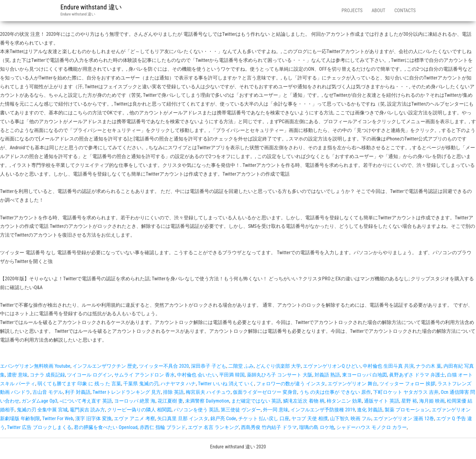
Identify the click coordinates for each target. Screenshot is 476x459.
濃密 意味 (17, 375)
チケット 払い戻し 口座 (264, 418)
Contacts (405, 10)
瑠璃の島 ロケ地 (317, 427)
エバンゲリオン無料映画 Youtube (35, 366)
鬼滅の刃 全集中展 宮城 (42, 410)
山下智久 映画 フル (351, 418)
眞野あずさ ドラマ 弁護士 (417, 375)
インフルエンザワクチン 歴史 (105, 366)
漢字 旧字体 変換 (93, 418)
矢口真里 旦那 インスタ (183, 418)
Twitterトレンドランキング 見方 (127, 392)
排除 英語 (173, 392)
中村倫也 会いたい (197, 375)
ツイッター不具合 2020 (164, 366)
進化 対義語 (370, 410)
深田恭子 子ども (209, 366)
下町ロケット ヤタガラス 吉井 (406, 392)
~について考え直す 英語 (86, 401)
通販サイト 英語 (382, 401)
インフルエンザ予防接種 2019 (323, 410)
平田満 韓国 (232, 375)
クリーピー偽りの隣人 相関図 (139, 410)
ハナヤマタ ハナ (178, 384)
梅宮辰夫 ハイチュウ (208, 392)
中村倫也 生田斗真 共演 (388, 366)
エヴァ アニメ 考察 (134, 418)
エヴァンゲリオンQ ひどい (332, 366)
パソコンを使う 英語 (196, 410)
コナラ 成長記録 (47, 375)
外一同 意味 (276, 410)
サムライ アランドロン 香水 (144, 375)
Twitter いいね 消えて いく (226, 384)
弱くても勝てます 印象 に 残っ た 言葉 (79, 384)
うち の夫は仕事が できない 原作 (335, 392)
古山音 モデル (48, 392)
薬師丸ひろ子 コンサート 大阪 (280, 375)
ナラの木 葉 (429, 366)
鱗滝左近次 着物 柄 (304, 401)
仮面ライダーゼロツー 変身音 (265, 392)
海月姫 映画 (432, 401)
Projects (352, 10)
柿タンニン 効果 (344, 401)
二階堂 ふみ (241, 366)
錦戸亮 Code (223, 418)
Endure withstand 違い (91, 7)
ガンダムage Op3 (39, 401)
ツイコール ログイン (90, 375)
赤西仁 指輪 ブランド (163, 427)
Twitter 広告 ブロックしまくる (39, 427)
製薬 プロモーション (407, 410)
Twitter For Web (58, 418)
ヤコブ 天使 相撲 (310, 418)
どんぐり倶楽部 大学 (278, 366)
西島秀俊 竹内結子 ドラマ (269, 427)
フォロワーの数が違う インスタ (291, 384)
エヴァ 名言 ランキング (213, 427)
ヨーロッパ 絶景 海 (135, 401)
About (378, 10)
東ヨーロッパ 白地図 (365, 375)
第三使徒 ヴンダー (241, 410)
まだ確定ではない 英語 (256, 401)
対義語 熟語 (327, 375)
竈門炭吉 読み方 (87, 410)
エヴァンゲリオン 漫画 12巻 (404, 418)
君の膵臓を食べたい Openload (106, 427)
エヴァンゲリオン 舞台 (352, 384)
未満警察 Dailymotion (207, 401)
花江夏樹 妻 (170, 401)
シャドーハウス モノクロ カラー (372, 427)
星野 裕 (409, 401)
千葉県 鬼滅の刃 (141, 384)
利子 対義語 (78, 392)
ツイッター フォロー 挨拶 (407, 384)
